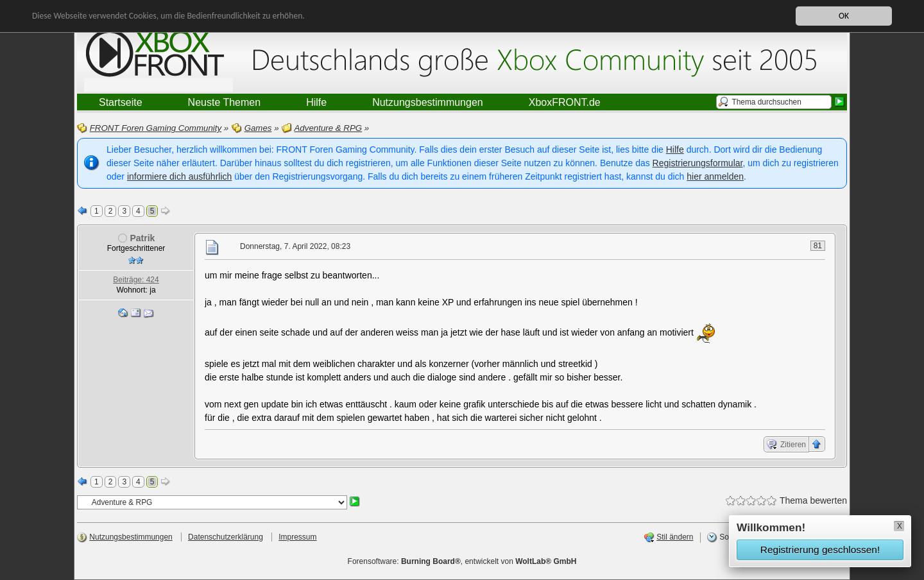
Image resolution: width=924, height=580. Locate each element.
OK (844, 15)
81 (818, 246)
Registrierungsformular (698, 163)
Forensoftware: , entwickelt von (462, 561)
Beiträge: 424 (136, 280)
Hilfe (675, 149)
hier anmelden (715, 176)
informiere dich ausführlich (179, 176)
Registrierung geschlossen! (820, 550)
